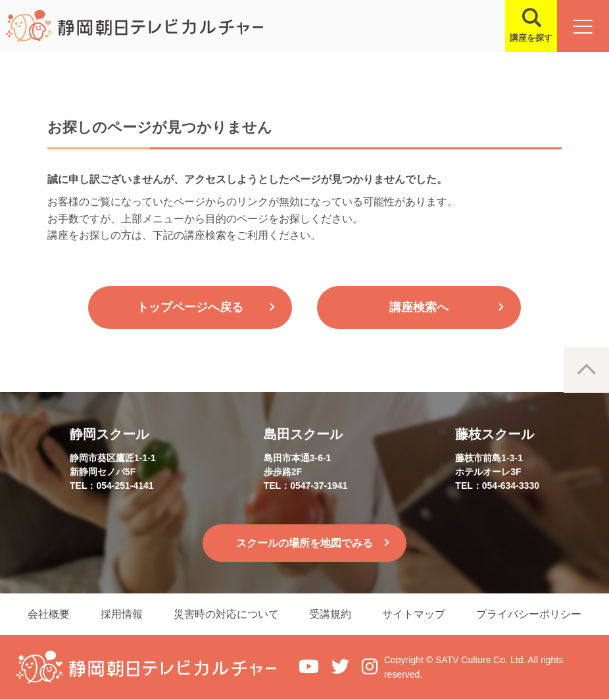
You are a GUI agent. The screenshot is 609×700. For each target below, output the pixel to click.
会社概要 (47, 614)
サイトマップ (415, 614)
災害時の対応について (226, 614)
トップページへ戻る (190, 307)
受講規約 (331, 614)
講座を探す (530, 38)
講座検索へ (419, 307)
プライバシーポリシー (531, 614)
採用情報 (120, 614)
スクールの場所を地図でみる (304, 543)
